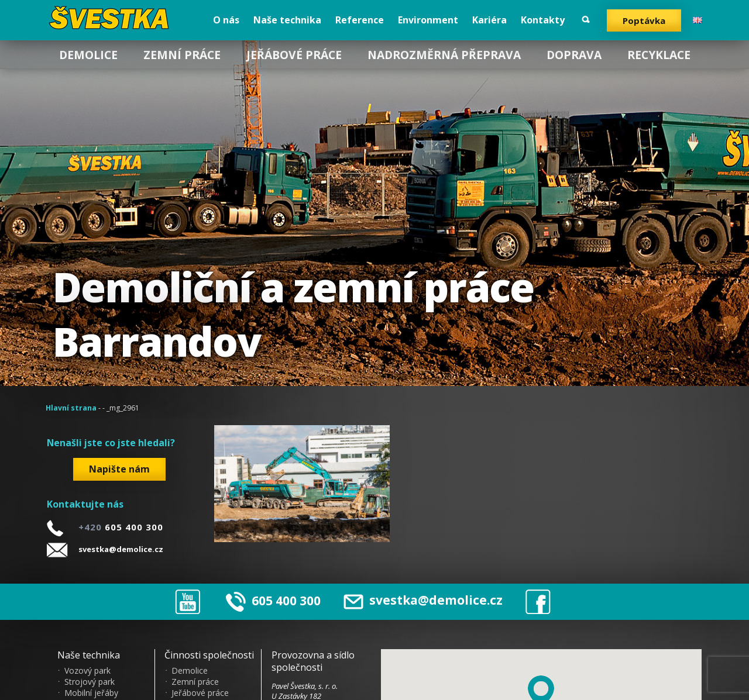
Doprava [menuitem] (574, 55)
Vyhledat (586, 20)
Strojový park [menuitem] (90, 682)
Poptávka (644, 20)
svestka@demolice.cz (121, 549)
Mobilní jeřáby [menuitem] (91, 693)
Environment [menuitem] (428, 20)
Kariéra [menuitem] (489, 20)
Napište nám (119, 469)
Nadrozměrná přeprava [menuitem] (444, 55)
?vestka (113, 18)
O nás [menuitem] (226, 20)
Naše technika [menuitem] (287, 20)
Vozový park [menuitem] (87, 671)
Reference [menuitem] (360, 20)
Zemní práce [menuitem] (182, 55)
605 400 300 (286, 600)
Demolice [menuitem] (88, 55)
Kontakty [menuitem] (543, 20)
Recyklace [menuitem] (659, 55)
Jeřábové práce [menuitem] (294, 55)
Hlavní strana (71, 408)
